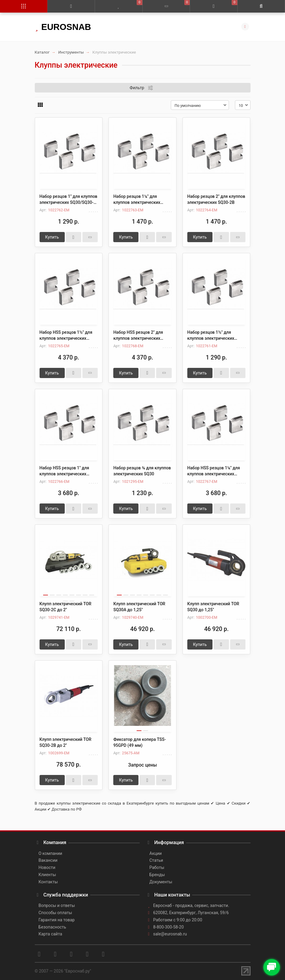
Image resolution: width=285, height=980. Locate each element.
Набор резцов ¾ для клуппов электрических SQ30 (142, 471)
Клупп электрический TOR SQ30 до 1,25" (213, 607)
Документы (161, 882)
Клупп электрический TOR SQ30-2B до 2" (65, 742)
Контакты (48, 882)
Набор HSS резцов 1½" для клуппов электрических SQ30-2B (66, 336)
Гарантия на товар (57, 920)
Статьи (156, 860)
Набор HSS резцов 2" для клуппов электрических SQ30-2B (138, 336)
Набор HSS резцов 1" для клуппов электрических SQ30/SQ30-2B (64, 471)
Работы (157, 867)
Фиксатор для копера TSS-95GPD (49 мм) (140, 742)
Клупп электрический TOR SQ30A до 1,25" (139, 607)
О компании (50, 853)
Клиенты (47, 875)
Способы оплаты (55, 913)
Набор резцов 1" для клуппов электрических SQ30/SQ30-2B (68, 200)
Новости (47, 867)
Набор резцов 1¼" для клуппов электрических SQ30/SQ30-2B (137, 200)
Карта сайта (50, 934)
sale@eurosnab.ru (170, 934)
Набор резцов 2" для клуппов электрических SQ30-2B (216, 199)
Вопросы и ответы (57, 905)
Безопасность (52, 927)
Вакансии (48, 860)
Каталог (42, 52)
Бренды (157, 875)
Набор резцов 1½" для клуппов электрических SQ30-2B (211, 336)
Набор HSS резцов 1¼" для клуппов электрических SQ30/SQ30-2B (214, 471)
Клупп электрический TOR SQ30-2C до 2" (65, 607)
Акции (156, 853)
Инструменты (71, 52)
